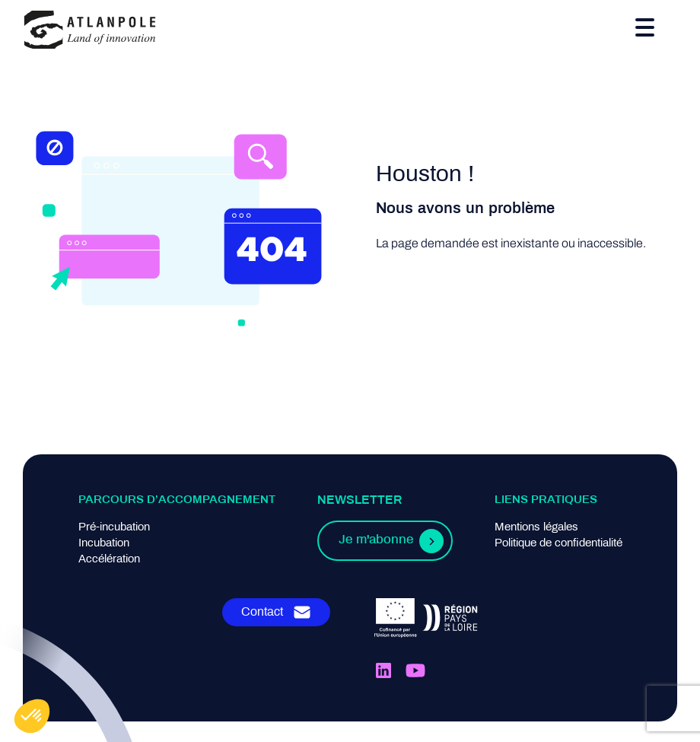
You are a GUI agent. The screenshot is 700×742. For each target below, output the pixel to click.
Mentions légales (536, 527)
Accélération (109, 559)
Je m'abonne (376, 540)
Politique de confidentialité (558, 543)
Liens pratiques (546, 500)
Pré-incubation (114, 527)
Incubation (104, 543)
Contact (262, 612)
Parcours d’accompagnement (177, 500)
